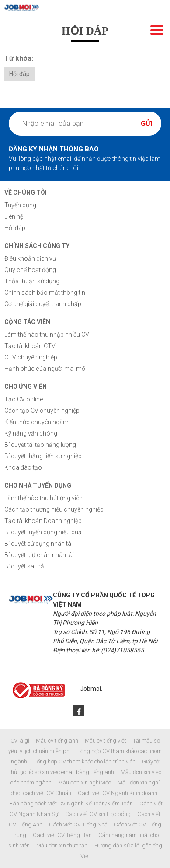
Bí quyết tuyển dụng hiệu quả (43, 532)
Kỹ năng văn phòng (31, 433)
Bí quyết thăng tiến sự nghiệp (43, 456)
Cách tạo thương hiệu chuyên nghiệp (54, 509)
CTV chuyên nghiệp (31, 357)
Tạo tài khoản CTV (30, 346)
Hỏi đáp (19, 74)
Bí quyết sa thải (25, 566)
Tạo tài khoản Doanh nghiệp (43, 521)
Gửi (146, 124)
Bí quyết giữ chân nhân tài (39, 555)
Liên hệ (14, 216)
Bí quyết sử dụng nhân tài (38, 544)
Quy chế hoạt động (30, 270)
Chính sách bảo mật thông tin (45, 293)
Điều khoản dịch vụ (30, 258)
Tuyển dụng (20, 205)
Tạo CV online (24, 399)
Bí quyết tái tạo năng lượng (40, 445)
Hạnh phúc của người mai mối (45, 369)
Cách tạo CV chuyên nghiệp (42, 411)
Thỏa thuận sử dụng (32, 281)
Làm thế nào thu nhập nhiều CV (47, 335)
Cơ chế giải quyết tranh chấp (43, 304)
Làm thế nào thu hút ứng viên (43, 498)
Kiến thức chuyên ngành (37, 422)
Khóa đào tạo (23, 467)
